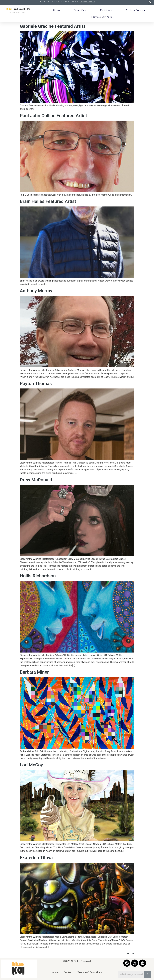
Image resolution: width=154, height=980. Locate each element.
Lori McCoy (31, 765)
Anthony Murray (36, 291)
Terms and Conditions (90, 972)
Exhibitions (106, 10)
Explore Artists (136, 10)
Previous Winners (103, 17)
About (55, 972)
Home (57, 10)
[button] (150, 3)
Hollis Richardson (38, 576)
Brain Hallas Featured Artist (48, 201)
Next (130, 953)
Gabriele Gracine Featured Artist (53, 26)
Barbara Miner (34, 672)
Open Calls (80, 10)
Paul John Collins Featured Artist (53, 116)
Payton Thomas (36, 383)
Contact (68, 972)
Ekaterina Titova (36, 858)
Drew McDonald (36, 480)
